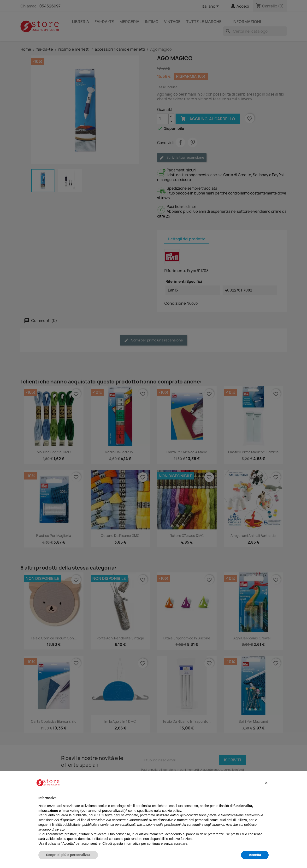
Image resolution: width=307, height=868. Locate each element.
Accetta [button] (255, 855)
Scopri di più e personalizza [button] (68, 855)
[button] (266, 783)
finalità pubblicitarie (66, 825)
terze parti (113, 815)
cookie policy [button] (172, 811)
